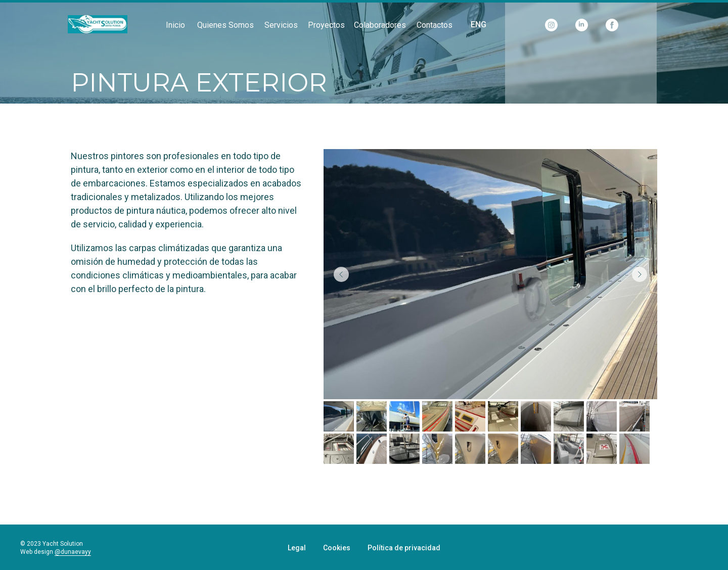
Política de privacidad (404, 548)
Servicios (281, 25)
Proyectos (326, 25)
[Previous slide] (341, 274)
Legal (297, 548)
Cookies (337, 548)
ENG (479, 25)
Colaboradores (380, 25)
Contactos (435, 25)
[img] (98, 24)
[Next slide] (640, 274)
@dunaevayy (73, 552)
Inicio (175, 25)
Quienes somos (225, 25)
